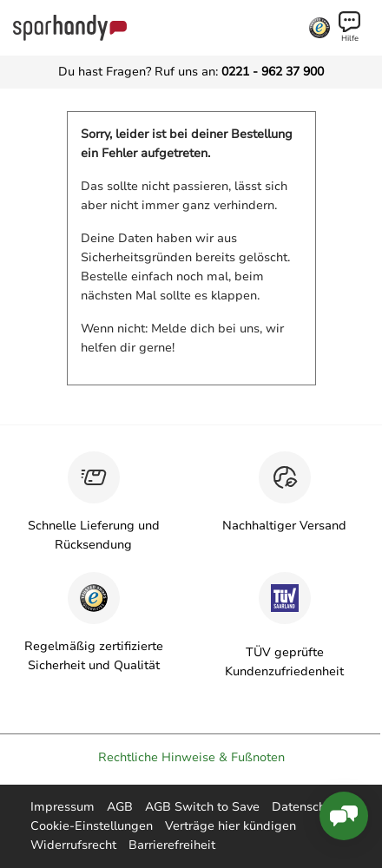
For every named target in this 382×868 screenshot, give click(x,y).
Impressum (63, 807)
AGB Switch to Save (202, 807)
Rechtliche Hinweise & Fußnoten (191, 757)
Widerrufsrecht (73, 845)
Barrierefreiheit (172, 845)
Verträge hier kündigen (231, 826)
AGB (120, 807)
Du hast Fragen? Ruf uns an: (191, 72)
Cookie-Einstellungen (92, 826)
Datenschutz (307, 807)
